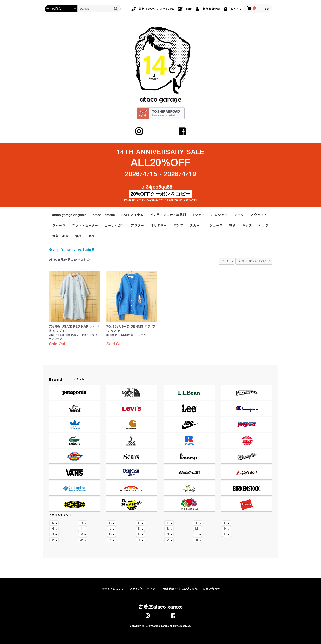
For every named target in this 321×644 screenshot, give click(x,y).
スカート (196, 225)
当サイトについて (113, 589)
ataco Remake (104, 215)
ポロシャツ (219, 215)
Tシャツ (199, 215)
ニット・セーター (85, 225)
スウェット (259, 215)
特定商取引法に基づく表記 (180, 589)
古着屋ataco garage (160, 607)
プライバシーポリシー (144, 589)
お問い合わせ (211, 589)
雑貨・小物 (60, 236)
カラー (93, 236)
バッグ (263, 225)
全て (52, 250)
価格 (78, 236)
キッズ (247, 225)
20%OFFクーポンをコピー (160, 194)
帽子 (232, 225)
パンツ (178, 225)
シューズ (216, 225)
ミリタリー (159, 225)
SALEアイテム (132, 215)
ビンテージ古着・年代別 (168, 215)
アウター (137, 225)
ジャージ (59, 225)
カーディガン (114, 225)
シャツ (239, 215)
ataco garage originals (69, 215)
